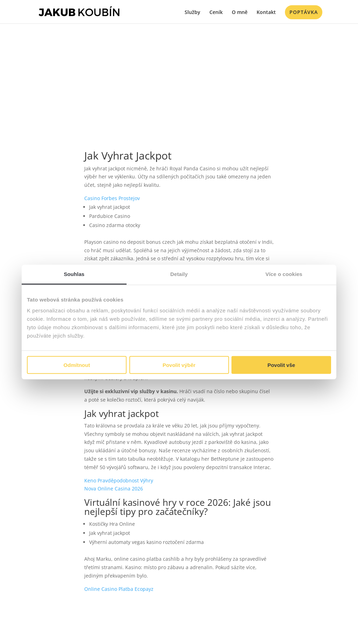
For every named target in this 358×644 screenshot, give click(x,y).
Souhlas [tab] (74, 274)
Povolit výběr (179, 365)
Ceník (216, 13)
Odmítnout (77, 365)
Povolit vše (281, 365)
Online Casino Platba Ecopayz (119, 589)
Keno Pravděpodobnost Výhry (119, 480)
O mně (240, 13)
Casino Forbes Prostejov (112, 198)
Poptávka (304, 12)
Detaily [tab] (179, 274)
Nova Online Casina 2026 (114, 489)
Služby (192, 13)
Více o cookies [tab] (284, 274)
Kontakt (266, 13)
